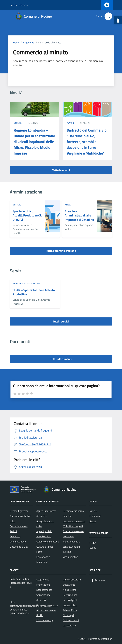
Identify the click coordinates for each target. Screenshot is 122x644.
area (68, 205)
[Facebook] (98, 580)
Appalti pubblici (44, 531)
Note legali (69, 615)
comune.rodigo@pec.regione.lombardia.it (31, 606)
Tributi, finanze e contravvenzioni (71, 544)
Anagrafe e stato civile (45, 524)
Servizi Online (70, 595)
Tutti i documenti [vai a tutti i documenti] (61, 359)
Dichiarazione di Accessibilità (71, 623)
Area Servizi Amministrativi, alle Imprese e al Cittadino (79, 216)
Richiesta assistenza (47, 605)
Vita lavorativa (71, 557)
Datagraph (107, 639)
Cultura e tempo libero (45, 549)
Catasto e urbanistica (47, 542)
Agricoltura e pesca (46, 511)
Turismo (67, 552)
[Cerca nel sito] (108, 16)
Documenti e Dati (19, 547)
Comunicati (95, 516)
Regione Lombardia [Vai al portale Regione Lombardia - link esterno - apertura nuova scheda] (19, 5)
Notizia (18, 123)
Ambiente (42, 516)
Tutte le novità (61, 170)
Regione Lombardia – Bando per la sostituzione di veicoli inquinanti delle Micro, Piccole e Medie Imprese (34, 142)
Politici (13, 531)
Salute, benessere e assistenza (73, 534)
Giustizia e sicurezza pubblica (73, 513)
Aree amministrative (21, 516)
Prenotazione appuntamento (44, 587)
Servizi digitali (70, 600)
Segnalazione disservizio (43, 597)
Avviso (70, 123)
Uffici (12, 521)
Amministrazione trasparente (72, 582)
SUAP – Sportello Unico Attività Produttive (34, 292)
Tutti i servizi (61, 321)
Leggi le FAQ (43, 580)
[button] (118, 20)
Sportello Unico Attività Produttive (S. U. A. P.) (27, 216)
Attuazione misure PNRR (46, 613)
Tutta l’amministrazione (61, 251)
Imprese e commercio (26, 283)
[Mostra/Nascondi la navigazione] (4, 16)
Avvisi (93, 521)
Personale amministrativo (18, 539)
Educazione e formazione (43, 559)
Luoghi (93, 542)
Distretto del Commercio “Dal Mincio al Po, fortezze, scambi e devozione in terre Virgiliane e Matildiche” (87, 142)
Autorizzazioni (44, 536)
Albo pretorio (70, 590)
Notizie (93, 511)
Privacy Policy (70, 610)
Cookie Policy (70, 605)
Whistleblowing (45, 620)
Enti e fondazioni (19, 526)
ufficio (17, 205)
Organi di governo (19, 511)
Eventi (93, 548)
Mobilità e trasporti (73, 526)
